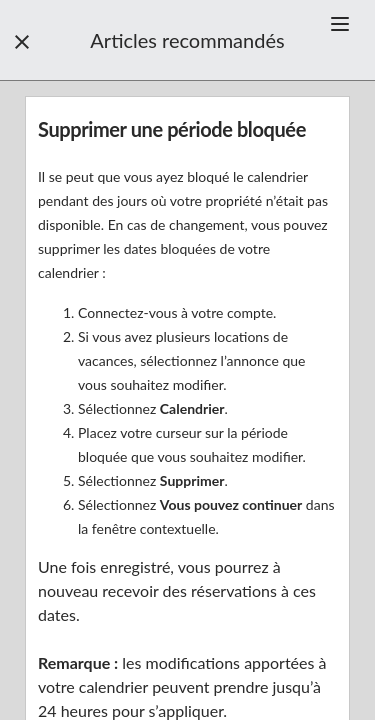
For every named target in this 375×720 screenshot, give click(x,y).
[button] (340, 24)
